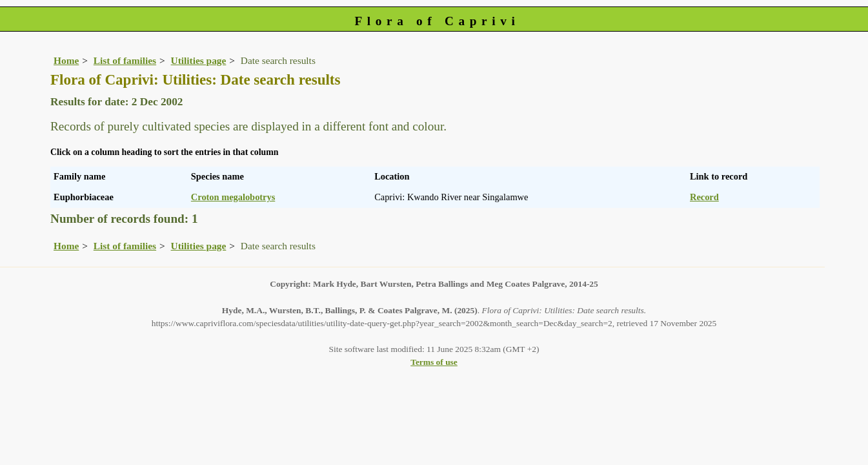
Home (66, 60)
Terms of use (434, 362)
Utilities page (199, 60)
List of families (125, 60)
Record (704, 197)
